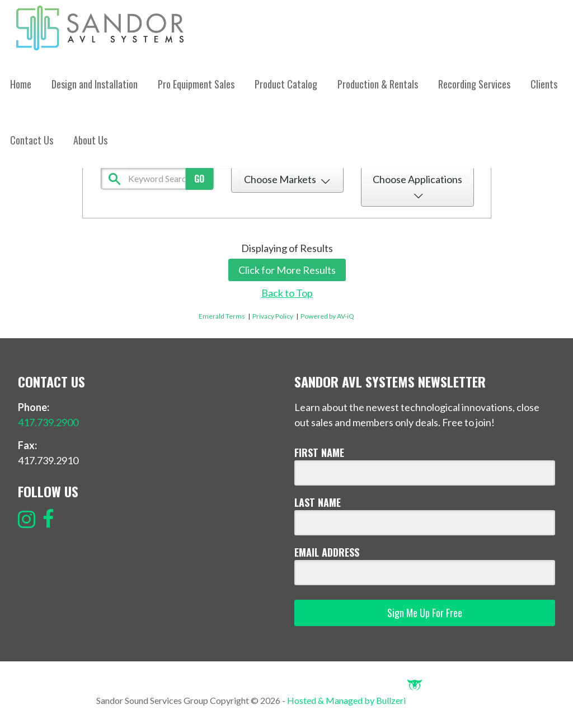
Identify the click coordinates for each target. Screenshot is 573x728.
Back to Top (287, 293)
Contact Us (32, 140)
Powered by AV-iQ (327, 316)
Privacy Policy (273, 316)
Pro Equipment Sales (196, 84)
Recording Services (474, 84)
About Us (90, 140)
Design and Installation (95, 84)
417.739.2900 (48, 422)
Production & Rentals (378, 84)
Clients (544, 84)
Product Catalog (286, 84)
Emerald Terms (222, 316)
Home (21, 84)
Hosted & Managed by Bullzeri (354, 700)
